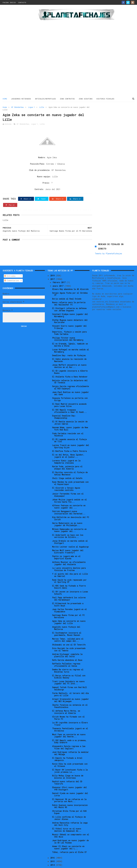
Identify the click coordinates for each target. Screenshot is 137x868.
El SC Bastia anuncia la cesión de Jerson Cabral (70, 403)
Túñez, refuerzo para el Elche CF (69, 833)
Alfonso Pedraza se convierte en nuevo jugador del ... (69, 487)
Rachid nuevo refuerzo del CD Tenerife (67, 763)
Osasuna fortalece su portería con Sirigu (70, 380)
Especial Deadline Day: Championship (64, 397)
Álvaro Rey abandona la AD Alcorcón (70, 270)
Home (5, 99)
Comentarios (12, 261)
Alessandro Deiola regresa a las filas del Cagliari (69, 728)
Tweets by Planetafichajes (108, 117)
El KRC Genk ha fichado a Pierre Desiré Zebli (69, 567)
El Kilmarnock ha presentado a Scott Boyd (68, 585)
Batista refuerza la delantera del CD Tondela (70, 362)
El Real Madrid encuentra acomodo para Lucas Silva (69, 386)
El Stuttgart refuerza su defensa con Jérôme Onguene (69, 290)
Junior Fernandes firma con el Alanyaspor (68, 475)
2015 (53, 842)
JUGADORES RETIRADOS (21, 99)
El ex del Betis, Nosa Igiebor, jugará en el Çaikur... (68, 436)
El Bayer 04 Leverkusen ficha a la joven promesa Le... (70, 751)
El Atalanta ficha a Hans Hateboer (70, 357)
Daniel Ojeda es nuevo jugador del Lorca (70, 775)
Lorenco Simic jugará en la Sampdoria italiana (66, 442)
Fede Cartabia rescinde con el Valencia (68, 415)
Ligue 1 (32, 107)
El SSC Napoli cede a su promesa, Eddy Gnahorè (69, 722)
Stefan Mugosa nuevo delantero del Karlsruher (70, 302)
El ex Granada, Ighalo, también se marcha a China (70, 325)
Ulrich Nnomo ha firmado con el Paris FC (68, 698)
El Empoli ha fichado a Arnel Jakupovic (67, 740)
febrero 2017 (60, 263)
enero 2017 (58, 267)
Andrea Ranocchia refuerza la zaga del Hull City (70, 804)
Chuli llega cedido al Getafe (67, 459)
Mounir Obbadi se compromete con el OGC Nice (71, 816)
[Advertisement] (19, 51)
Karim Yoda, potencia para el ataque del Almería (67, 448)
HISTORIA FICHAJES (105, 99)
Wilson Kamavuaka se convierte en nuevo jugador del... (69, 511)
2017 (53, 260)
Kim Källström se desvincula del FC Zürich (71, 499)
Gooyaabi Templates (50, 865)
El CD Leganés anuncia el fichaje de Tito (69, 421)
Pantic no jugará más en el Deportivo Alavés (66, 538)
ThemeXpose (18, 865)
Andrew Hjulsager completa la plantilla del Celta (67, 636)
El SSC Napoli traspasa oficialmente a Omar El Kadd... (69, 391)
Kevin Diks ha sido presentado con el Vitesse (70, 745)
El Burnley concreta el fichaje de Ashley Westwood (70, 454)
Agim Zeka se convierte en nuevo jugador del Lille (69, 603)
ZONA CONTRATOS (67, 99)
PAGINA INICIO (9, 2)
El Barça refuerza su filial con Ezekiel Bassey (69, 657)
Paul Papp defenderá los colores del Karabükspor (69, 579)
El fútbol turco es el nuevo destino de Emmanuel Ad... (67, 810)
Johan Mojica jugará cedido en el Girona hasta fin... (69, 481)
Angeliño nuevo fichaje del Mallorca (66, 609)
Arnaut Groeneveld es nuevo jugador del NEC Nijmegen (71, 681)
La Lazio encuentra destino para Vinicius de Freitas (69, 550)
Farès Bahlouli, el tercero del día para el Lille (70, 675)
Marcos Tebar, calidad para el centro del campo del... (68, 620)
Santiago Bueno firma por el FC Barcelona (68, 597)
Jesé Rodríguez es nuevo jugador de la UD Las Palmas (70, 822)
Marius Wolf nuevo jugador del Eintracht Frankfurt (68, 532)
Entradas (10, 256)
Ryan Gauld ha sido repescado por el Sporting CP (69, 562)
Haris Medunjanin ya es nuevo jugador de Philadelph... (67, 505)
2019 (53, 256)
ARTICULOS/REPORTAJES (45, 99)
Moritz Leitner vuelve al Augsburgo (70, 527)
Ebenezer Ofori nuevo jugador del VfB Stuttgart (69, 769)
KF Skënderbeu (18, 107)
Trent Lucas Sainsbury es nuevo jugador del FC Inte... (68, 663)
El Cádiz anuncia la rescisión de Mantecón (69, 341)
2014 (53, 846)
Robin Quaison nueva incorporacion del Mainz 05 (70, 787)
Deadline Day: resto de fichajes (69, 336)
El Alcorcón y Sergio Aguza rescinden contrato (66, 469)
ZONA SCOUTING (86, 99)
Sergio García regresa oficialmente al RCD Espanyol (71, 368)
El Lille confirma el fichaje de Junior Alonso (69, 799)
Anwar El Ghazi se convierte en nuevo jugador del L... (68, 828)
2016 (53, 838)
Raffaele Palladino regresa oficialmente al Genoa (66, 645)
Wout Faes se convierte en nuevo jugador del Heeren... (69, 716)
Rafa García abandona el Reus (67, 641)
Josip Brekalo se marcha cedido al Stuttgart (70, 523)
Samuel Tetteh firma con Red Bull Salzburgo (70, 669)
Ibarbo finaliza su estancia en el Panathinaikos (70, 687)
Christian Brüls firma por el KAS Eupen (69, 793)
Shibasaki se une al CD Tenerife (69, 625)
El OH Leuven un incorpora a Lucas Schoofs (70, 573)
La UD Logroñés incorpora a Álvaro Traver (70, 704)
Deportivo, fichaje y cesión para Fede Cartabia (69, 314)
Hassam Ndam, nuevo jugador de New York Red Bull (70, 409)
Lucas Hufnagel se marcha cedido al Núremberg (71, 331)
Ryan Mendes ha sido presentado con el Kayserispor (70, 464)
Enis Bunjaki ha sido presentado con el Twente (69, 630)
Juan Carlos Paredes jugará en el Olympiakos (69, 591)
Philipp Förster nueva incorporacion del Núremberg (68, 319)
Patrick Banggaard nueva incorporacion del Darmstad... (69, 493)
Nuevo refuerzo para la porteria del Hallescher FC (69, 284)
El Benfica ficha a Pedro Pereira (69, 432)
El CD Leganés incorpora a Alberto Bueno (70, 353)
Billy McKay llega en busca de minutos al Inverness (68, 757)
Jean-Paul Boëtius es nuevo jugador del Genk (71, 374)
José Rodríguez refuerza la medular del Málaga (70, 734)
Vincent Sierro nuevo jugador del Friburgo (69, 308)
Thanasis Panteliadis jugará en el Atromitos (70, 710)
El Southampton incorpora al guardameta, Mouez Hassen (67, 615)
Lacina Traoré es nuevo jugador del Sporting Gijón (71, 427)
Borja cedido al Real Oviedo (67, 279)
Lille (42, 107)
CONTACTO (22, 2)
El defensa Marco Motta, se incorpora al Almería (66, 692)
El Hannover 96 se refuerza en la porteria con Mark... (69, 781)
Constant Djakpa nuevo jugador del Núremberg (70, 296)
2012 (53, 853)
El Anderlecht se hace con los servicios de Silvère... (68, 517)
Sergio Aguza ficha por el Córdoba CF (70, 275)
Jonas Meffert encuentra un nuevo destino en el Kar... (69, 347)
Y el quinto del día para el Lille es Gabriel (70, 556)
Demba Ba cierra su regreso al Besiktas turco (68, 651)
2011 (53, 857)
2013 (53, 849)
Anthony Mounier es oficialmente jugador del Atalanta (69, 544)
